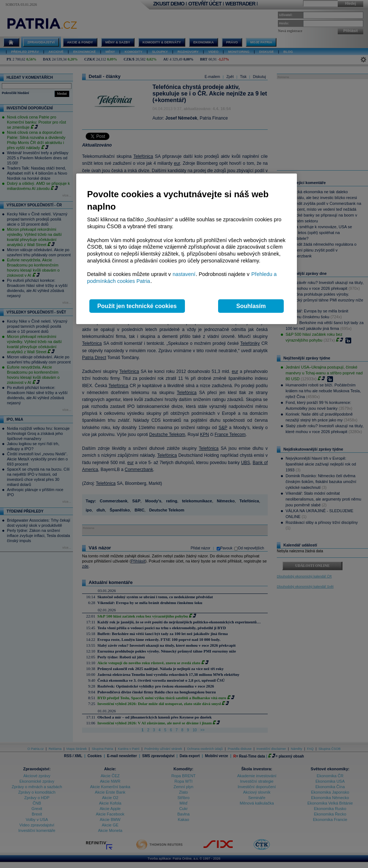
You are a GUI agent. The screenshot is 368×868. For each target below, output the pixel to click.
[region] (187, 249)
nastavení (184, 274)
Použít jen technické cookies (137, 306)
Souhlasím (251, 306)
